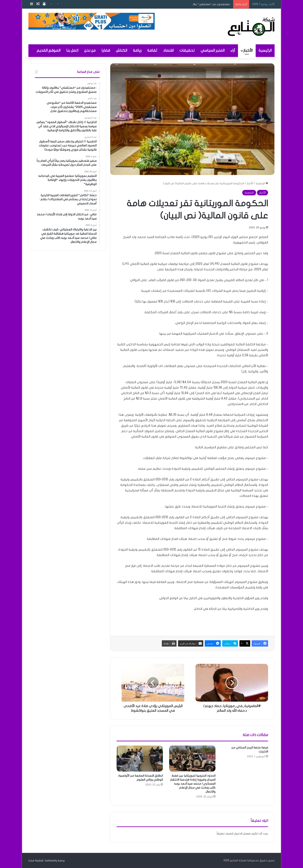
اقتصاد (168, 51)
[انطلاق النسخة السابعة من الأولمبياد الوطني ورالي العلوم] (140, 759)
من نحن (90, 51)
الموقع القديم (49, 51)
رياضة (137, 51)
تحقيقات (187, 51)
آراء (233, 51)
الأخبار (248, 51)
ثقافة (152, 51)
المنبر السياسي (213, 51)
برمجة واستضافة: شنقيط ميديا (47, 860)
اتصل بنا (72, 51)
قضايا (106, 51)
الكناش (122, 51)
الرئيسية (265, 51)
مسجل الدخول (242, 834)
